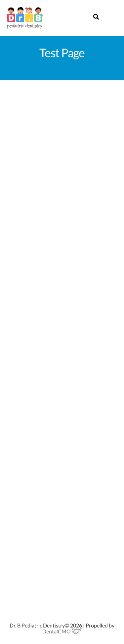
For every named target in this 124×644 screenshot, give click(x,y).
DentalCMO (62, 631)
